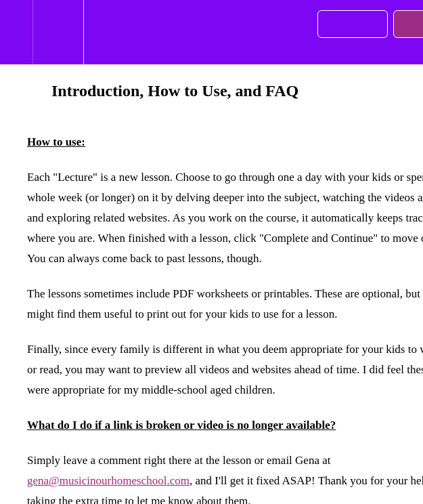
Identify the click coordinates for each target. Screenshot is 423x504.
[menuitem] (58, 32)
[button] (16, 32)
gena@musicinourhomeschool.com (108, 481)
